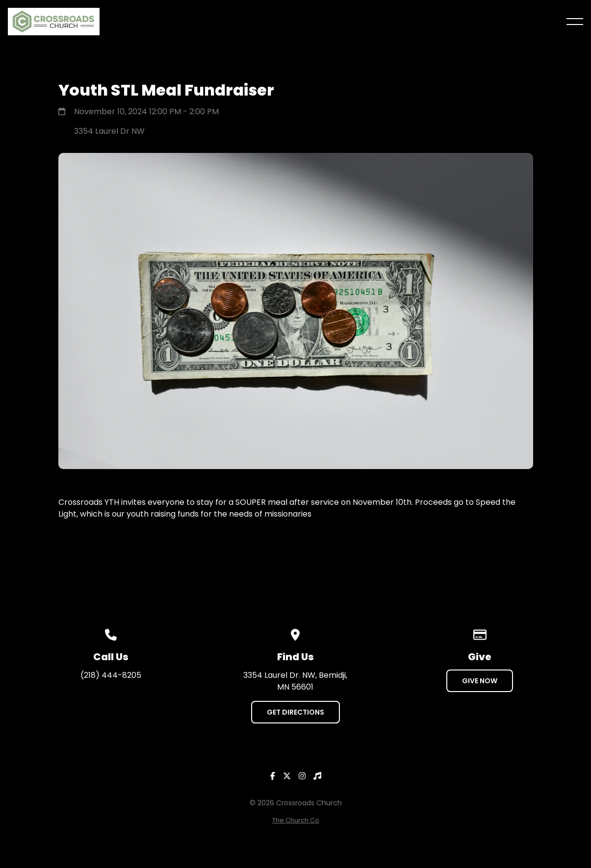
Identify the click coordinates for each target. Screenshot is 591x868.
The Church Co (296, 820)
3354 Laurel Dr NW (109, 131)
